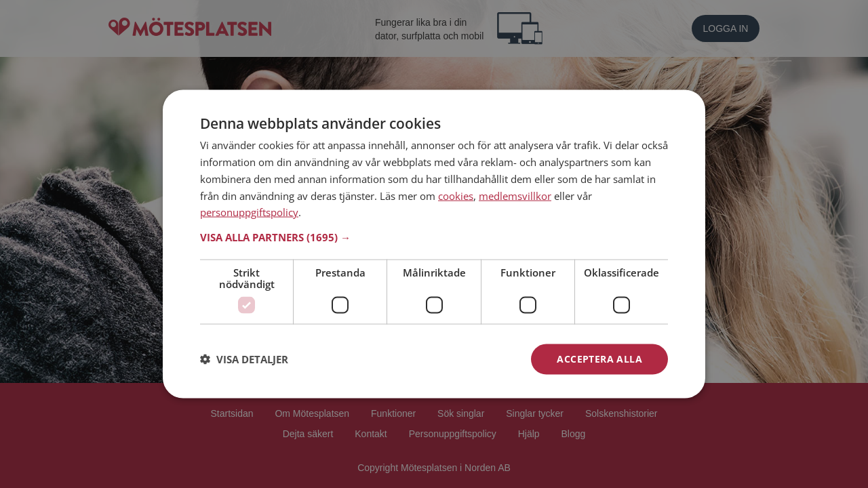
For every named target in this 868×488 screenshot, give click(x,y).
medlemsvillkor (515, 195)
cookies (456, 195)
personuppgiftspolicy (249, 212)
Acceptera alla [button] (599, 359)
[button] (434, 237)
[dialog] (434, 244)
